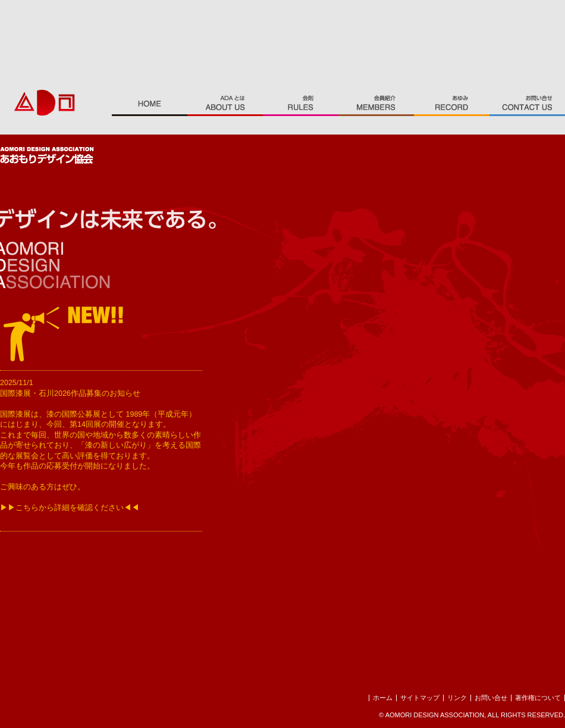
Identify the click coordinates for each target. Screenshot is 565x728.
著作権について (538, 698)
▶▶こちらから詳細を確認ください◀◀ (70, 508)
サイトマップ (420, 698)
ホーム (383, 698)
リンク (457, 698)
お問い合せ (491, 698)
